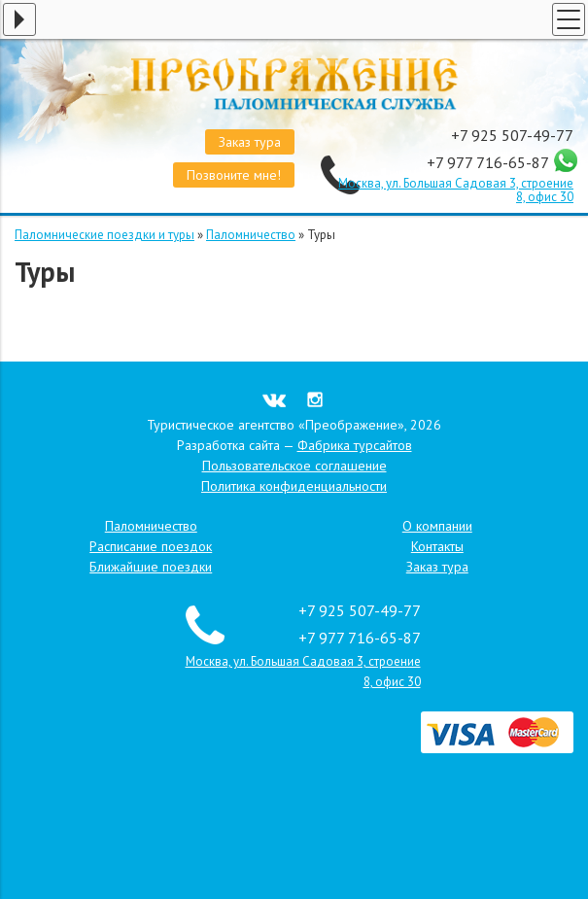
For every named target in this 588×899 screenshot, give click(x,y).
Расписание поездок (151, 546)
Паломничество (251, 235)
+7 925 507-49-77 (512, 135)
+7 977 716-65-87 (489, 162)
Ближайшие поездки (151, 567)
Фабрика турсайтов (355, 445)
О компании (437, 526)
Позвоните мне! (234, 175)
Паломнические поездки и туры (104, 235)
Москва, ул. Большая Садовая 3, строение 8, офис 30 (456, 190)
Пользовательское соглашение (294, 466)
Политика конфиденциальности (294, 486)
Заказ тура (250, 142)
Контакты (437, 546)
